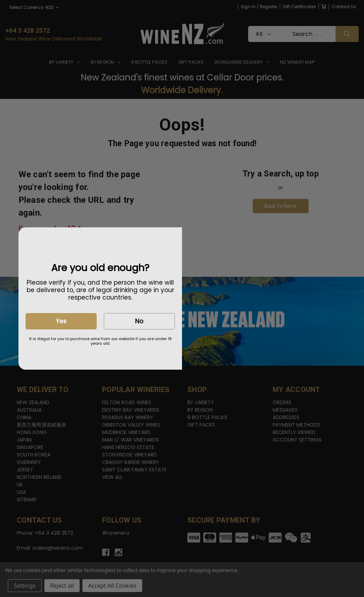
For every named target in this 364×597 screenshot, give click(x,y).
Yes (61, 321)
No (139, 321)
